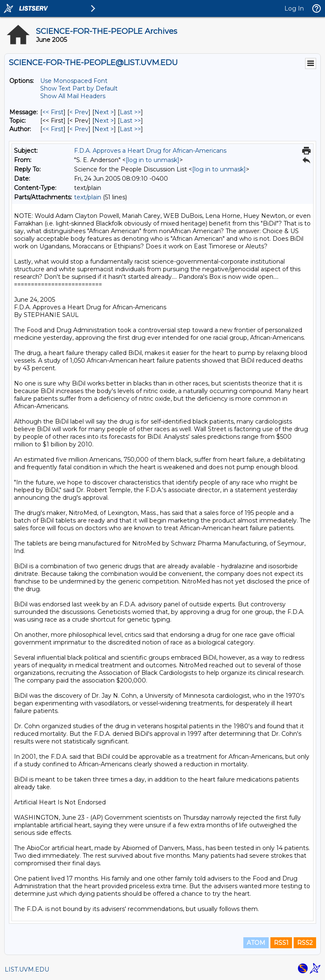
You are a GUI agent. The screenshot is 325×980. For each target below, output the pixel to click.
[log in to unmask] (153, 160)
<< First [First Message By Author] (53, 129)
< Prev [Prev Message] (79, 112)
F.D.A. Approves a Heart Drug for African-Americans (150, 151)
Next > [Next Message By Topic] (104, 121)
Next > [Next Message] (104, 112)
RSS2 (305, 943)
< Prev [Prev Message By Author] (79, 129)
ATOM (256, 943)
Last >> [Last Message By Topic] (130, 121)
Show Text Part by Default (79, 88)
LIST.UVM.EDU (27, 969)
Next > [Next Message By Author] (104, 129)
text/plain (88, 197)
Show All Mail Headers (73, 96)
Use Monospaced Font (74, 81)
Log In (294, 8)
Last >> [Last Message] (130, 112)
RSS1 (281, 943)
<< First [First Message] (53, 112)
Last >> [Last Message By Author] (130, 129)
